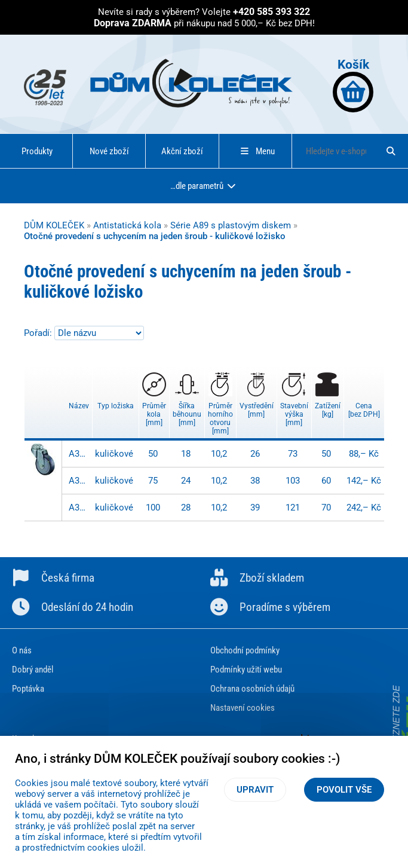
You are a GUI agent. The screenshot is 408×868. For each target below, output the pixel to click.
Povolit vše (344, 790)
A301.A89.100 (79, 508)
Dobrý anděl (33, 670)
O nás (22, 650)
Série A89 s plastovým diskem (231, 225)
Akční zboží (182, 151)
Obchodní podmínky (245, 650)
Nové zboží (109, 151)
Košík (353, 85)
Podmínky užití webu (246, 670)
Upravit (255, 790)
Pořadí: (39, 333)
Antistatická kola (127, 225)
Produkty (37, 151)
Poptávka (28, 689)
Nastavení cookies (243, 708)
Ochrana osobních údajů (252, 689)
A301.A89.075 (79, 481)
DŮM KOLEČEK (54, 225)
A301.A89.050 (79, 454)
